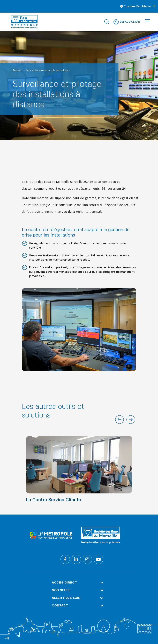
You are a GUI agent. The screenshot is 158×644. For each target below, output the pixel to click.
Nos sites (78, 590)
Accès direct (78, 583)
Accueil (17, 70)
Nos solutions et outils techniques (48, 70)
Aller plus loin (78, 598)
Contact (78, 606)
